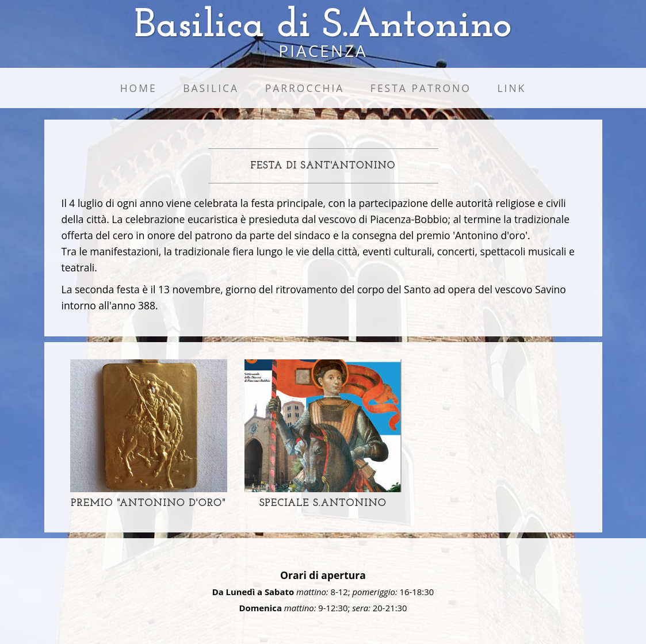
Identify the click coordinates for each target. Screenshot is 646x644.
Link (511, 88)
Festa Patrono (421, 88)
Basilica (211, 88)
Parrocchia (305, 88)
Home (139, 88)
